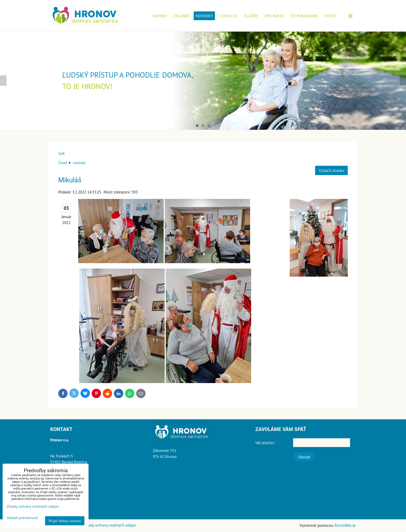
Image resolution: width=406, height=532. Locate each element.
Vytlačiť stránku (331, 170)
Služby (251, 16)
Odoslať (304, 457)
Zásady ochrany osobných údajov (110, 525)
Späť (61, 153)
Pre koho (274, 16)
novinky (204, 16)
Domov (160, 16)
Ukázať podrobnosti (22, 518)
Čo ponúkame (304, 16)
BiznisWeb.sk (345, 525)
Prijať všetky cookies (65, 521)
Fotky (331, 16)
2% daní (181, 16)
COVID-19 (228, 16)
